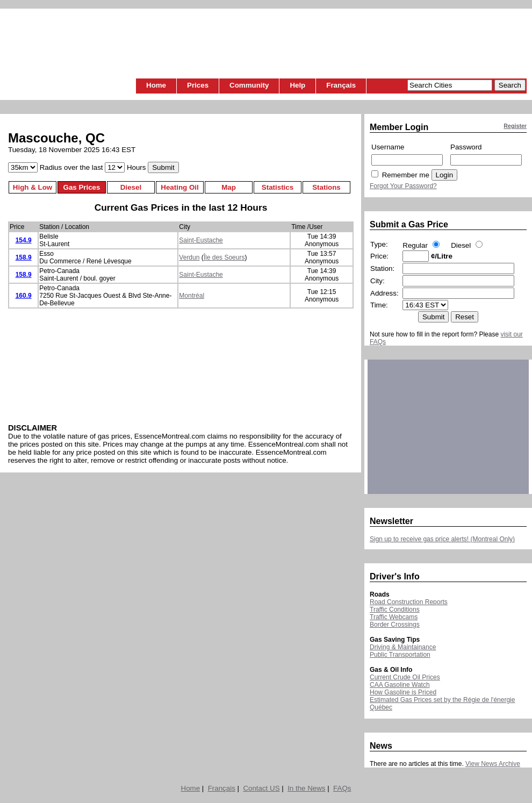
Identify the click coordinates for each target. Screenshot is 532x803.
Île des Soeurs (224, 257)
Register (515, 126)
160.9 (24, 296)
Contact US (261, 788)
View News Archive (493, 764)
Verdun (189, 257)
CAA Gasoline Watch (400, 685)
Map (229, 187)
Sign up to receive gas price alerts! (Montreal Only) (442, 539)
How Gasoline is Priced (403, 692)
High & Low (33, 187)
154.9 (24, 240)
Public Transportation (400, 655)
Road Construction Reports (409, 602)
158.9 (24, 257)
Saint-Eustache (201, 240)
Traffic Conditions (395, 610)
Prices (198, 85)
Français (341, 85)
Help (297, 85)
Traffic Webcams (394, 617)
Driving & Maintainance (403, 647)
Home (156, 85)
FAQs (342, 788)
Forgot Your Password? (403, 186)
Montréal (192, 296)
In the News (306, 788)
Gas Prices (82, 187)
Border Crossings (395, 625)
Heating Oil (179, 187)
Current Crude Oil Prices (405, 677)
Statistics (278, 187)
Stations (326, 187)
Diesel (131, 187)
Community (249, 85)
